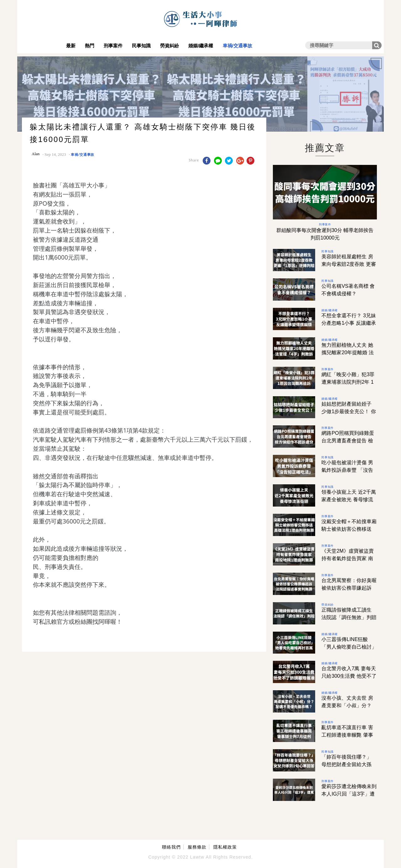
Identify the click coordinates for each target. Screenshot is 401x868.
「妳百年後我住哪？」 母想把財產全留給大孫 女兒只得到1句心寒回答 (348, 764)
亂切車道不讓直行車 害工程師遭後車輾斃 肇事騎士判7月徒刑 (347, 735)
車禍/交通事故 (237, 46)
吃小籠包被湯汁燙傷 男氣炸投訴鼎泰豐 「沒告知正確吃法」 (347, 470)
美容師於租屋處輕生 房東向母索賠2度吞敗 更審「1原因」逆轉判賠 (349, 264)
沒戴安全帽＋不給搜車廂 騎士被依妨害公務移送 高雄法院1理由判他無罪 (349, 529)
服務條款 (197, 847)
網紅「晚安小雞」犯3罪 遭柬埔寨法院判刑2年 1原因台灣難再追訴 (348, 382)
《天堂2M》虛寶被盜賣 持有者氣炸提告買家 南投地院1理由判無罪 (347, 558)
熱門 (90, 46)
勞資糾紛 (169, 46)
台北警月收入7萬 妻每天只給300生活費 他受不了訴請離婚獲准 (349, 676)
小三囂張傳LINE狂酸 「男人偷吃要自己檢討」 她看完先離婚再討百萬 (349, 647)
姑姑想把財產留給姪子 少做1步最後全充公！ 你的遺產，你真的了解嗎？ (349, 411)
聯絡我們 (171, 847)
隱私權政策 (225, 847)
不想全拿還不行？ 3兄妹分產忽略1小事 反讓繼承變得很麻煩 (349, 323)
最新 (71, 46)
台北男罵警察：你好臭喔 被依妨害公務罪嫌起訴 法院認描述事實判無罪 (349, 588)
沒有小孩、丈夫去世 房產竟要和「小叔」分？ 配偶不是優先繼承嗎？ (347, 705)
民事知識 (141, 46)
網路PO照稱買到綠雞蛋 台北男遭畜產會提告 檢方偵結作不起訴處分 (348, 441)
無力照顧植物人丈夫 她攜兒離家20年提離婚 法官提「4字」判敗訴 (347, 352)
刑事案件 (113, 46)
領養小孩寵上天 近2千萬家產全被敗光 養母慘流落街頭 (349, 500)
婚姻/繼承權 (201, 46)
